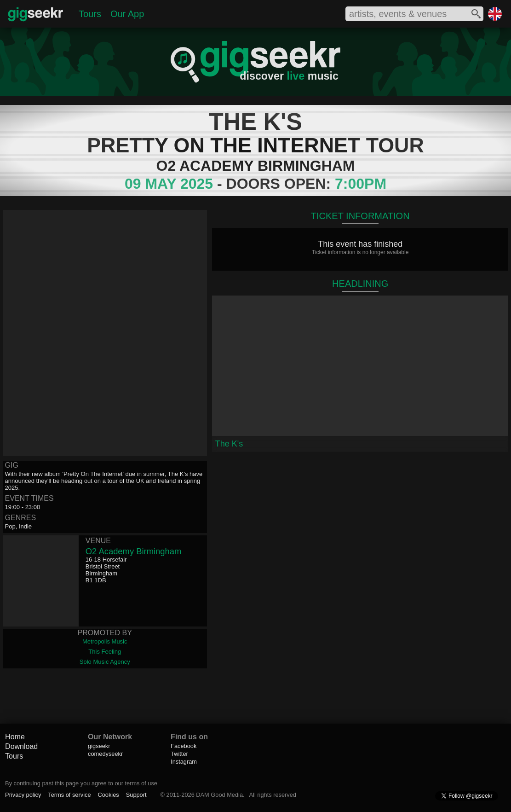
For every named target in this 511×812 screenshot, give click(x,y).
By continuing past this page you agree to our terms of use (81, 783)
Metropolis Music (105, 641)
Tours (90, 14)
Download (21, 746)
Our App (127, 14)
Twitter (179, 754)
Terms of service (69, 795)
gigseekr (99, 746)
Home (15, 737)
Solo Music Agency (105, 662)
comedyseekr (105, 754)
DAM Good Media (219, 795)
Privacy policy (23, 795)
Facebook (184, 746)
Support (136, 795)
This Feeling (105, 652)
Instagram (184, 762)
